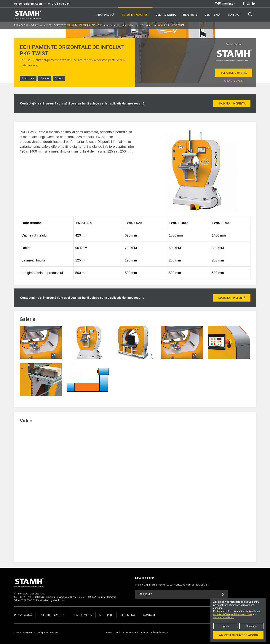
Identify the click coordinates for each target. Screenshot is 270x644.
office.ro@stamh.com (28, 4)
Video (59, 78)
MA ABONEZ (181, 594)
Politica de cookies (160, 633)
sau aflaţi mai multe (234, 81)
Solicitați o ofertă (234, 73)
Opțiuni (225, 626)
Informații (28, 78)
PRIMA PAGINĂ (21, 25)
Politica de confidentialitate (135, 633)
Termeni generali (112, 633)
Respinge (251, 626)
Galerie (45, 78)
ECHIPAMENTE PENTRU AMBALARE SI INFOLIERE (72, 25)
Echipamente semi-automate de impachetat (118, 25)
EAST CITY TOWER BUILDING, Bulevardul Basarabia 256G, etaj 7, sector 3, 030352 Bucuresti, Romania (65, 597)
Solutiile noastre (39, 25)
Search (250, 14)
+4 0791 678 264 (59, 4)
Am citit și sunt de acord (238, 635)
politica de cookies (242, 614)
